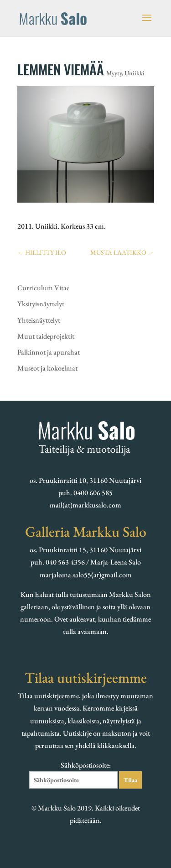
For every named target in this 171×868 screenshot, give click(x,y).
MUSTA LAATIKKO (122, 252)
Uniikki (135, 73)
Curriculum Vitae (43, 288)
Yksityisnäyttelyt (41, 304)
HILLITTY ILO (42, 252)
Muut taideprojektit (46, 336)
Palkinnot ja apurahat (49, 352)
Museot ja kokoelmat (47, 368)
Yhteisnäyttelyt (39, 320)
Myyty (114, 73)
